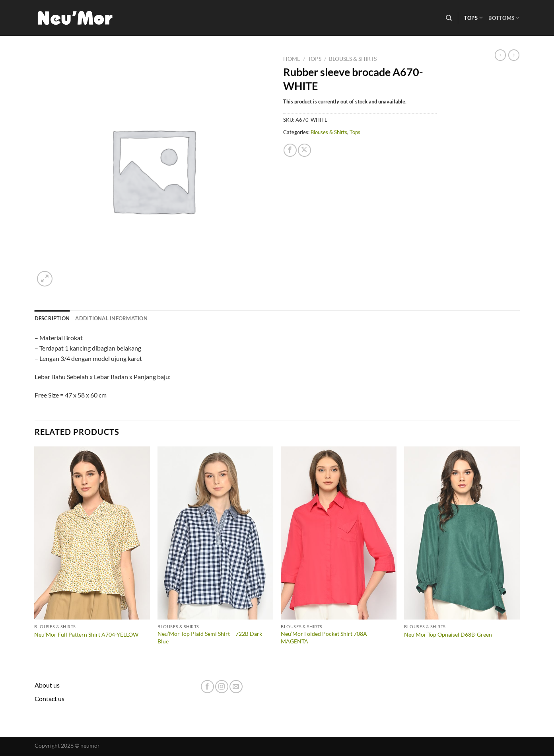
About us (47, 685)
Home (292, 59)
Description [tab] (52, 318)
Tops (473, 18)
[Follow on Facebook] (207, 687)
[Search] (449, 18)
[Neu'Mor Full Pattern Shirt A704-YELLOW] (92, 533)
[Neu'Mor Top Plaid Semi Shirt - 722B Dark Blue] (215, 533)
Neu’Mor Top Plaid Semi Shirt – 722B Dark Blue (210, 637)
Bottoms (504, 18)
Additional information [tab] (111, 318)
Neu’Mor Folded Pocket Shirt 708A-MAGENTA (325, 637)
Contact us (50, 699)
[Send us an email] (236, 687)
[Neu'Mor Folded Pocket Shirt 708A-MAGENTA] (338, 533)
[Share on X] (304, 150)
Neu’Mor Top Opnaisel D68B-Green (448, 634)
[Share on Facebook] (290, 150)
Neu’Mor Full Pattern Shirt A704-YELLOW (86, 634)
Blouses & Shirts (353, 59)
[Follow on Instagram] (222, 687)
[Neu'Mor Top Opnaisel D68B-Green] (462, 533)
